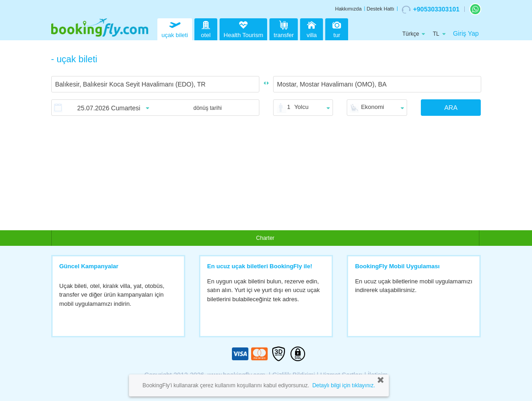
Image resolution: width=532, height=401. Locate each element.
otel (206, 28)
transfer (284, 28)
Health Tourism (243, 30)
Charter (265, 238)
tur (337, 28)
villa (312, 28)
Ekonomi (373, 107)
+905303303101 (431, 10)
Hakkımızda (348, 9)
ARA (451, 108)
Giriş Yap (466, 33)
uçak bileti (175, 28)
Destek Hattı (380, 9)
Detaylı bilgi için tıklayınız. (344, 385)
